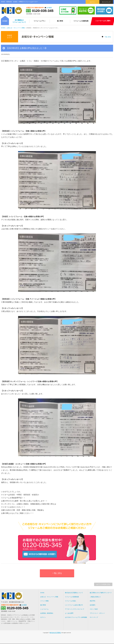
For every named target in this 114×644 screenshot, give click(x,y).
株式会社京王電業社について (74, 593)
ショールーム (44, 609)
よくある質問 (69, 613)
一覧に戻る (107, 37)
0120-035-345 (43, 11)
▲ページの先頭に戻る (103, 584)
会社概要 (49, 8)
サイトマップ (106, 2)
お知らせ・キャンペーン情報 (16, 28)
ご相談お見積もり (95, 597)
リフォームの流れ (71, 601)
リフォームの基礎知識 (72, 597)
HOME (3, 28)
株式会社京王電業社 (55, 633)
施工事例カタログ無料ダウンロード (101, 593)
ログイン (92, 2)
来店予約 (92, 601)
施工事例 (43, 605)
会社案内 (92, 605)
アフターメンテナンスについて (75, 609)
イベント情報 (44, 601)
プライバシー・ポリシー (97, 613)
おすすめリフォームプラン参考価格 (76, 617)
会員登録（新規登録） (47, 613)
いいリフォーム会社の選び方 (74, 605)
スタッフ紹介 (94, 609)
